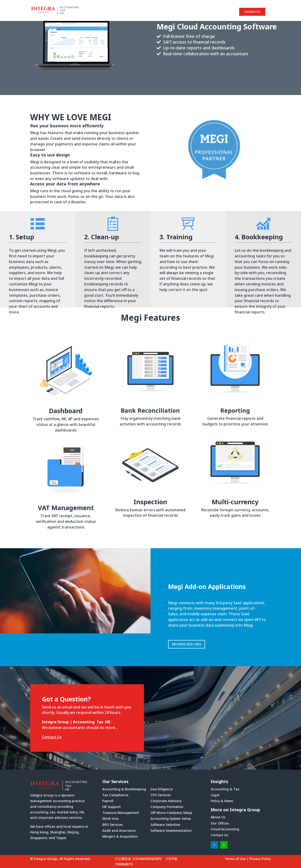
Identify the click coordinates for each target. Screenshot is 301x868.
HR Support (111, 807)
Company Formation (167, 807)
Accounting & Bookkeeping (124, 789)
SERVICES (191, 12)
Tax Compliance (115, 795)
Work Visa (110, 818)
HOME (138, 12)
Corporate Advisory (166, 801)
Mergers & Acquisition (120, 836)
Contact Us (252, 12)
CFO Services (161, 795)
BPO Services (113, 825)
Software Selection (165, 825)
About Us (218, 817)
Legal (215, 795)
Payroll (108, 801)
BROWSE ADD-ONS (187, 644)
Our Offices (220, 823)
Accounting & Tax (225, 789)
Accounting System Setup (171, 818)
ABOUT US (163, 12)
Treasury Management (121, 813)
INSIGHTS (219, 12)
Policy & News (222, 801)
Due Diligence (162, 789)
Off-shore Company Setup (171, 813)
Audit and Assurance (119, 830)
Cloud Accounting (225, 829)
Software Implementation (171, 830)
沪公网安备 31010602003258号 (138, 859)
